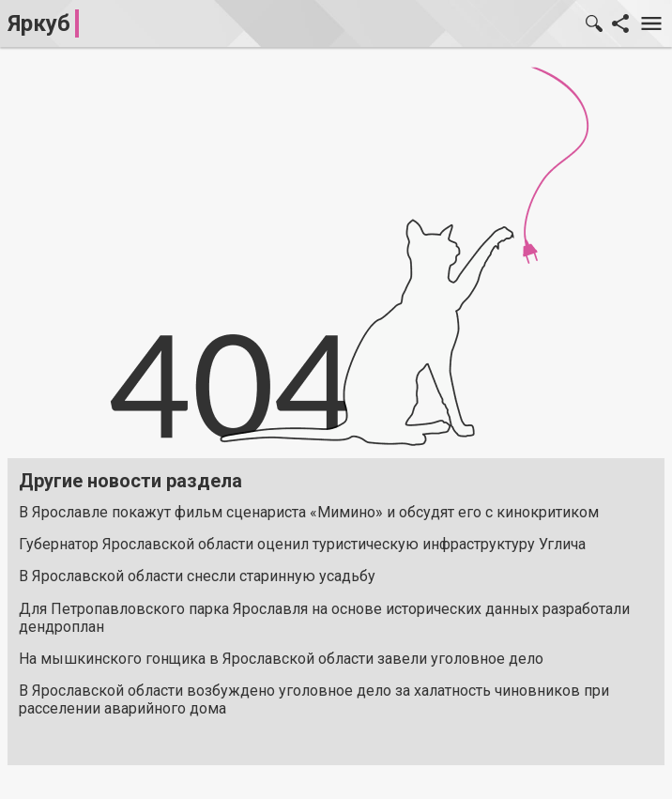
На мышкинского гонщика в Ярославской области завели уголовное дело (281, 659)
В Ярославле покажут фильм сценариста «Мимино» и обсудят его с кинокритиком (309, 512)
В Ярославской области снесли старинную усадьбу (197, 576)
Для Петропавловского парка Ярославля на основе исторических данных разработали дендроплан (324, 618)
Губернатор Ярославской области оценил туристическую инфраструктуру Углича (302, 544)
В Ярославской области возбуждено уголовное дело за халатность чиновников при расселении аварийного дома (314, 699)
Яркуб (39, 23)
